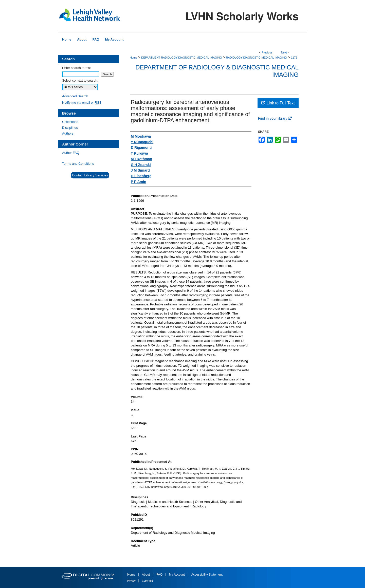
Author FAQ (71, 153)
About (146, 575)
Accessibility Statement (207, 575)
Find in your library (275, 118)
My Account (177, 575)
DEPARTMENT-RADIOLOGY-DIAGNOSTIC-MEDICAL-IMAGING (181, 58)
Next (284, 52)
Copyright (147, 581)
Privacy (132, 581)
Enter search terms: (76, 68)
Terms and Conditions (78, 164)
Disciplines (70, 128)
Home (133, 58)
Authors (68, 133)
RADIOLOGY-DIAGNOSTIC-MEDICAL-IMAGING (257, 58)
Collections (70, 122)
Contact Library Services (90, 175)
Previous (267, 52)
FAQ (160, 575)
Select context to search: (80, 80)
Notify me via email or (82, 103)
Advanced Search (75, 96)
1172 (294, 58)
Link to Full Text (278, 103)
